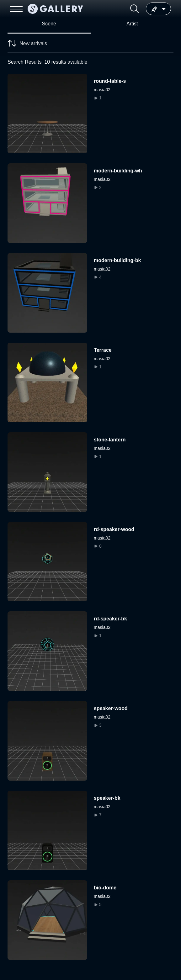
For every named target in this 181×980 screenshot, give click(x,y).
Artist (132, 24)
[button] (135, 9)
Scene (49, 24)
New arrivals (27, 44)
